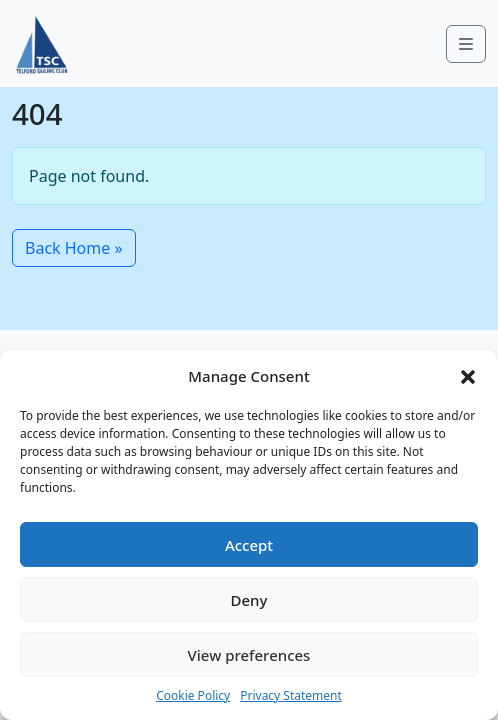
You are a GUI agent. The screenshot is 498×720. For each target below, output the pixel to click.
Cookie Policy (193, 695)
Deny (249, 600)
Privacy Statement (291, 695)
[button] (468, 376)
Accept (249, 545)
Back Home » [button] (74, 248)
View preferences (249, 655)
